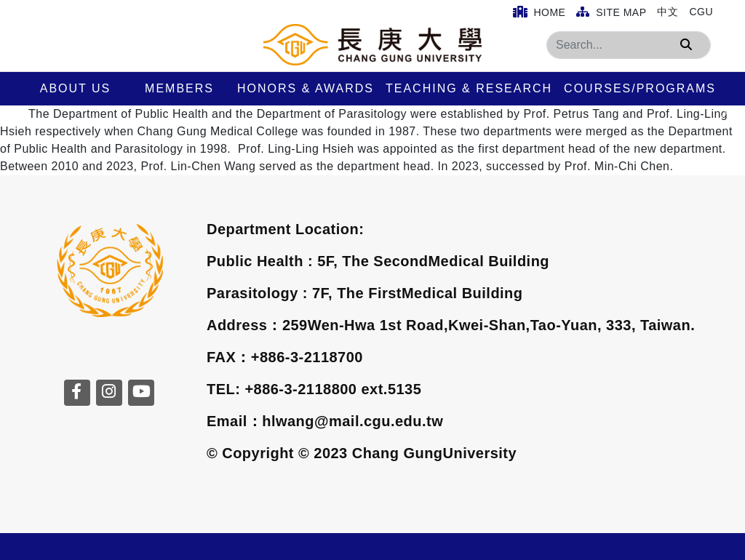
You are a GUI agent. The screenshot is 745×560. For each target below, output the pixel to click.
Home (539, 12)
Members (179, 88)
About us (76, 88)
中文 (668, 12)
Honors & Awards (306, 88)
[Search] (629, 45)
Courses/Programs (640, 88)
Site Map (611, 12)
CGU (701, 12)
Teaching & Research (469, 88)
